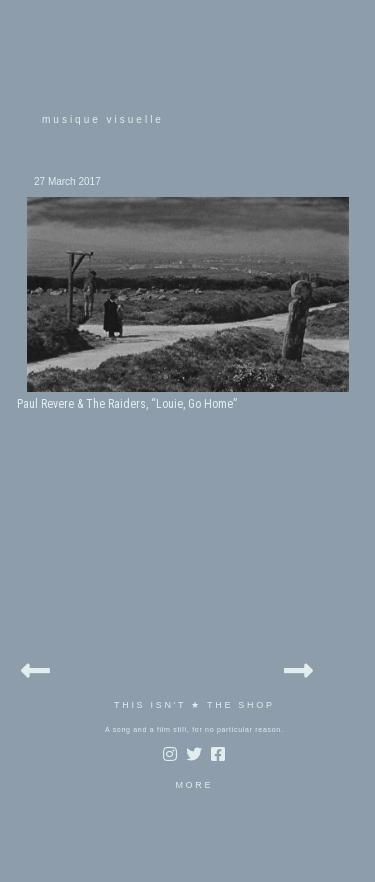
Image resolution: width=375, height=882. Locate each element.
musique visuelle (103, 119)
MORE (194, 785)
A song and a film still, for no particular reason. (194, 729)
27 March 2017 (67, 181)
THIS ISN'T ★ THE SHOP (194, 705)
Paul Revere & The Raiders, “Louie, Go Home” (127, 404)
